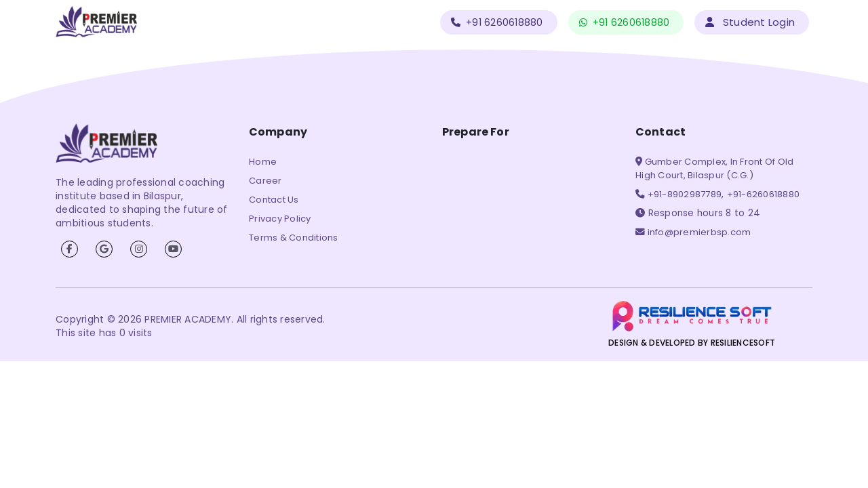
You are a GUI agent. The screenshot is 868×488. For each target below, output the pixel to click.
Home (263, 162)
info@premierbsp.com (698, 232)
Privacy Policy (280, 219)
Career (265, 181)
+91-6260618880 (764, 194)
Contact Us (274, 200)
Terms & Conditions (294, 238)
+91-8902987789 (683, 194)
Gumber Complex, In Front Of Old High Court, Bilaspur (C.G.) (714, 168)
